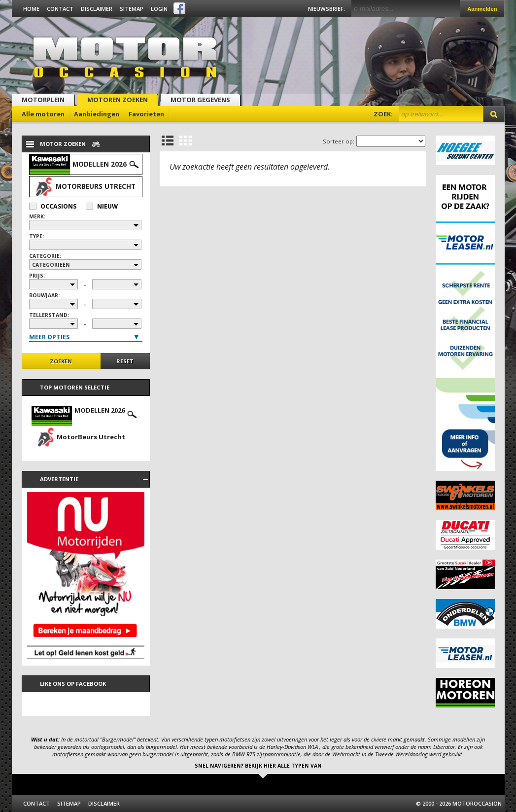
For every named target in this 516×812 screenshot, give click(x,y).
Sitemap (132, 9)
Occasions (53, 206)
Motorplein (43, 100)
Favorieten (146, 114)
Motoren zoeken (118, 100)
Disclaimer (97, 9)
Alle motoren (43, 114)
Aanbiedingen (97, 114)
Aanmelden (482, 9)
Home (31, 9)
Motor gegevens (200, 100)
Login (159, 9)
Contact (60, 9)
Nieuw (102, 206)
